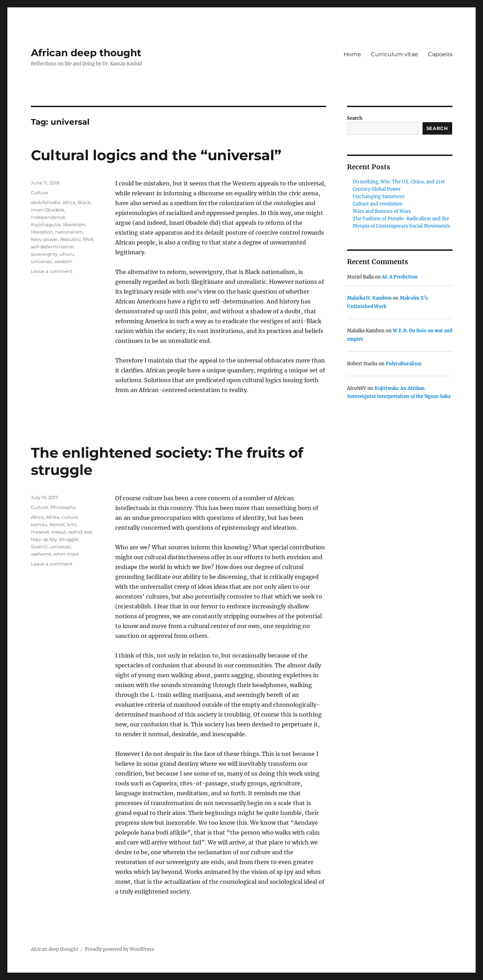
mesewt (40, 532)
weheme (41, 554)
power (51, 239)
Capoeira (440, 54)
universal (41, 261)
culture (70, 517)
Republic (70, 239)
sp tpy (50, 539)
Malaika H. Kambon (369, 298)
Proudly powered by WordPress (119, 949)
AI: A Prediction (400, 277)
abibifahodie (46, 202)
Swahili (39, 547)
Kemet (57, 524)
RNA (88, 239)
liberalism (74, 224)
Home (352, 54)
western (63, 261)
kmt (72, 524)
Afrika (53, 517)
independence (48, 217)
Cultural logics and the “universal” (156, 155)
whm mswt (66, 554)
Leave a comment (52, 271)
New (36, 239)
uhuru (67, 254)
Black (84, 202)
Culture (40, 192)
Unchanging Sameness (379, 197)
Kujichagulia (46, 224)
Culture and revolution (378, 204)
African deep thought (86, 53)
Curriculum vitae (394, 54)
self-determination (53, 247)
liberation (42, 232)
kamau (39, 524)
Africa (69, 202)
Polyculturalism (404, 364)
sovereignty (44, 254)
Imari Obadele (48, 210)
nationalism (69, 232)
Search (355, 118)
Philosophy (63, 507)
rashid (75, 532)
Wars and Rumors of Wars (382, 211)
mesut (59, 532)
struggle (69, 539)
